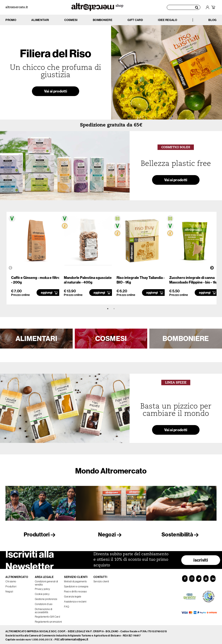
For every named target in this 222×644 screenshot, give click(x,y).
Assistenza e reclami (75, 600)
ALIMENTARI (36, 338)
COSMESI (111, 338)
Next (212, 268)
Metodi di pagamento (76, 580)
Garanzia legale (73, 595)
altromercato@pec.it (74, 637)
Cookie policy (42, 592)
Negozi (111, 534)
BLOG (212, 20)
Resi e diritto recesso (75, 590)
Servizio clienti (101, 580)
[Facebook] (185, 577)
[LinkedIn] (213, 577)
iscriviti (201, 558)
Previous (11, 268)
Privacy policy (43, 587)
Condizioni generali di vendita (46, 581)
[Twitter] (199, 577)
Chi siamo (11, 580)
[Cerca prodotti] (184, 7)
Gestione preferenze (46, 597)
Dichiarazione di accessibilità (44, 609)
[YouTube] (206, 577)
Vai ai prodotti (56, 92)
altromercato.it (17, 7)
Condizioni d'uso (44, 602)
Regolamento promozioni (48, 620)
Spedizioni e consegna (76, 585)
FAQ (67, 605)
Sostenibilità (181, 534)
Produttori (41, 534)
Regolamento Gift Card (47, 615)
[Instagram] (192, 577)
